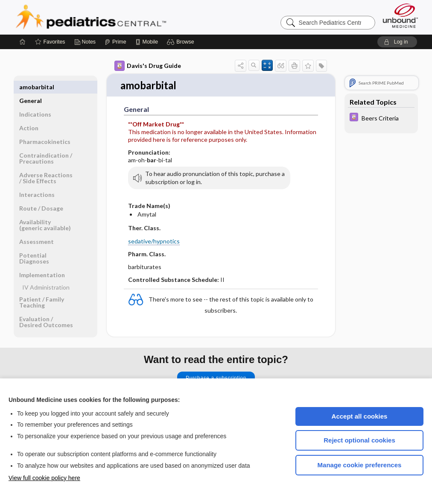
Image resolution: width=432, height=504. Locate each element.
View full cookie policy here (44, 478)
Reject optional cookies (359, 440)
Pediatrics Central (122, 17)
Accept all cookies (360, 416)
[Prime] (115, 42)
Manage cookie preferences (360, 465)
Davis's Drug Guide (148, 66)
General (31, 87)
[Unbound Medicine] (400, 16)
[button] (182, 42)
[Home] (23, 42)
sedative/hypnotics (154, 242)
